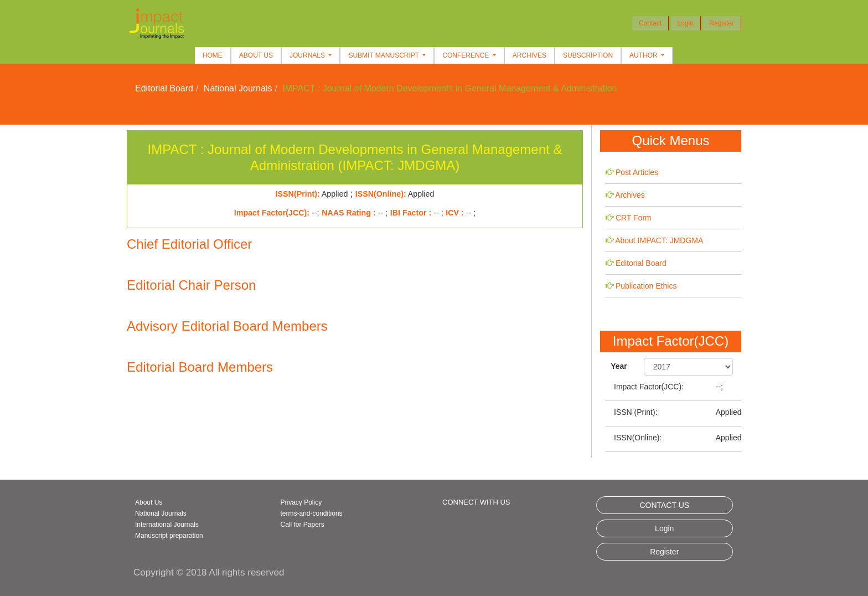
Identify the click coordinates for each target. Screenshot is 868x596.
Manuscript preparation (169, 536)
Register (722, 23)
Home (213, 55)
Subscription (588, 55)
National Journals (238, 88)
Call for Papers (303, 525)
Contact (650, 23)
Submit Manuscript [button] (384, 55)
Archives (529, 55)
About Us (256, 55)
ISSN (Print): (636, 412)
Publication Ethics (646, 286)
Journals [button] (308, 55)
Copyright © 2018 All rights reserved (209, 572)
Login (686, 23)
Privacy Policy (301, 502)
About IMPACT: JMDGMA (659, 240)
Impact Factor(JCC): (649, 387)
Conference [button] (466, 55)
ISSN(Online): (638, 438)
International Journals (167, 525)
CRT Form (634, 218)
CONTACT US (664, 505)
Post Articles (637, 172)
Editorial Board (164, 88)
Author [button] (644, 55)
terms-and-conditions (312, 513)
